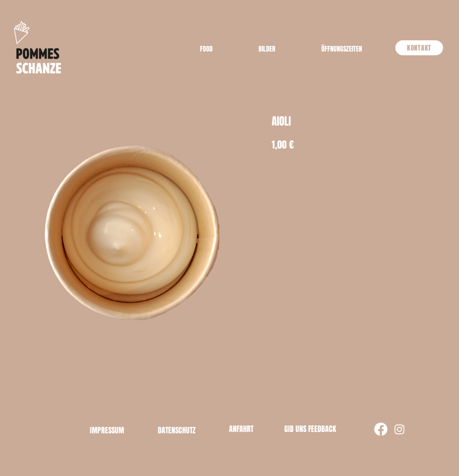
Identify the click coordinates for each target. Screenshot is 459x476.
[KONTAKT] (419, 48)
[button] (342, 49)
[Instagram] (400, 429)
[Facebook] (381, 429)
